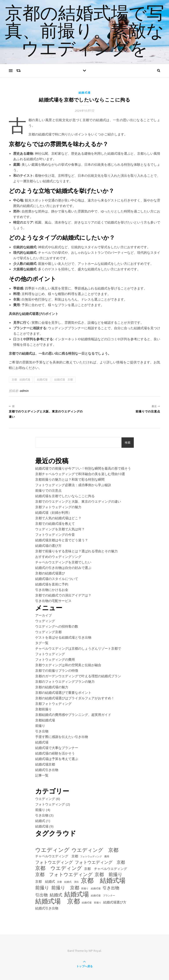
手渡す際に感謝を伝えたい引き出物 (62, 737)
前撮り (40, 726)
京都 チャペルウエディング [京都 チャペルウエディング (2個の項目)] (106, 869)
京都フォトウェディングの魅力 (58, 507)
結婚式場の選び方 (48, 545)
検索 (128, 443)
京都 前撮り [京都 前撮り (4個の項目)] (109, 874)
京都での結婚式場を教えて (55, 523)
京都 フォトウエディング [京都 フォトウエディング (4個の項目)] (64, 874)
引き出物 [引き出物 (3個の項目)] (111, 888)
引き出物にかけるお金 (52, 590)
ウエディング (45, 799)
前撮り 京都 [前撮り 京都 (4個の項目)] (65, 887)
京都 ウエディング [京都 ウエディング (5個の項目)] (59, 868)
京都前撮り (43, 709)
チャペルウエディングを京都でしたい (63, 562)
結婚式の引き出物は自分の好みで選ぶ (63, 568)
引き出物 (42, 731)
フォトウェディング (50, 654)
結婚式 (40, 821)
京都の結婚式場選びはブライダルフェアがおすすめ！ (75, 698)
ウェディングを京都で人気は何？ (60, 529)
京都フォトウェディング (53, 703)
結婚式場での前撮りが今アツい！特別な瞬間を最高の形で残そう (83, 468)
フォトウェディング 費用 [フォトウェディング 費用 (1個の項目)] (95, 856)
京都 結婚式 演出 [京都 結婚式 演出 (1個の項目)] (68, 882)
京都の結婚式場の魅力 (52, 687)
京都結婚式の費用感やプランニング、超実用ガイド (73, 715)
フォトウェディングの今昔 (55, 534)
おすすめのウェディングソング (58, 557)
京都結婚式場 (45, 720)
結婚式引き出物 (47, 770)
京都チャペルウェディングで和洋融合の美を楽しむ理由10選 (80, 474)
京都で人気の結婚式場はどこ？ (58, 518)
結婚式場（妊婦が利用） (53, 512)
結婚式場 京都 (64, 379)
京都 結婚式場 (21, 379)
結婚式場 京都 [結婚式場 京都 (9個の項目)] (58, 901)
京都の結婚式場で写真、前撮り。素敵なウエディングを (84, 32)
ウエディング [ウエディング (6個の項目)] (52, 850)
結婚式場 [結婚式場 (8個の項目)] (77, 894)
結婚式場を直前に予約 (52, 584)
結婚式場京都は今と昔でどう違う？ (62, 540)
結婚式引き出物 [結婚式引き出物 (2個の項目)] (47, 908)
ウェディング (45, 621)
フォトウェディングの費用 (55, 659)
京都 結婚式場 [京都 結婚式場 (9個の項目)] (103, 880)
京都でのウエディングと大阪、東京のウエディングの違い (78, 501)
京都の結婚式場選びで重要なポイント (63, 692)
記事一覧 (42, 775)
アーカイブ (43, 615)
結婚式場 (85, 93)
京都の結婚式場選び (50, 573)
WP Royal (95, 951)
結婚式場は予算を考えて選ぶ (57, 759)
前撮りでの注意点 (48, 490)
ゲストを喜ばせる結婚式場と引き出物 (63, 637)
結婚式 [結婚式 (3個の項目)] (56, 895)
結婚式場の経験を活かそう (55, 753)
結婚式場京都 (45, 764)
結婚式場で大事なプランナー (57, 748)
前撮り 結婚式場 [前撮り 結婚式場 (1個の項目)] (91, 888)
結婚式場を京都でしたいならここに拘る (65, 496)
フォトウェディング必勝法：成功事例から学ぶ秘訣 (73, 485)
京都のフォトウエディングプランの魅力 (65, 681)
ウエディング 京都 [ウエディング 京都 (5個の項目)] (95, 850)
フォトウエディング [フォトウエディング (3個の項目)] (54, 862)
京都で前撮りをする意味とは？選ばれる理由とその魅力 (76, 551)
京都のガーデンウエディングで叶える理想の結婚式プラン (78, 676)
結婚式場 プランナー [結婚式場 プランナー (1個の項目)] (103, 895)
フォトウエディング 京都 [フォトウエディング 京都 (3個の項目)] (100, 862)
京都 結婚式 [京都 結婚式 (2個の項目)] (45, 881)
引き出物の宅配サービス (53, 601)
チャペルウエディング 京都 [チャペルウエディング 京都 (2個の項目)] (57, 856)
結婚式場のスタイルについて (57, 579)
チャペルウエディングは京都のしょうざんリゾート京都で (78, 648)
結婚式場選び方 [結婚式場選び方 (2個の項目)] (115, 902)
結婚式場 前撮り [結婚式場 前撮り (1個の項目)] (92, 903)
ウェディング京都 (48, 632)
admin (24, 391)
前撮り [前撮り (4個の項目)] (42, 887)
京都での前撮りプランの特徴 (57, 670)
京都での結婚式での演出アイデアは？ (63, 595)
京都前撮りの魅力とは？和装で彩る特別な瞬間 (70, 479)
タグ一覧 (42, 643)
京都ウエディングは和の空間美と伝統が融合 (68, 665)
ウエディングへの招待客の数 (57, 626)
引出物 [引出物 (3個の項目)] (41, 895)
